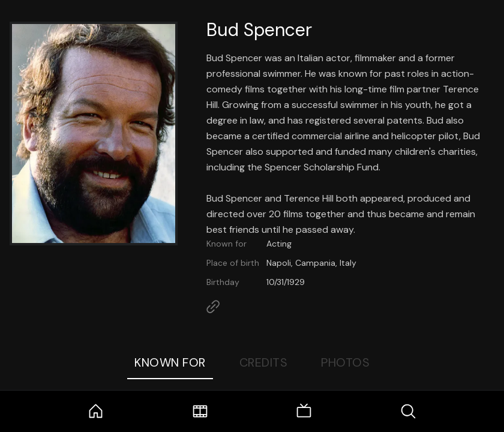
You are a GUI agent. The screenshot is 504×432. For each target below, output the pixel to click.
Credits (264, 362)
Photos (345, 362)
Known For (170, 362)
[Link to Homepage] (213, 307)
